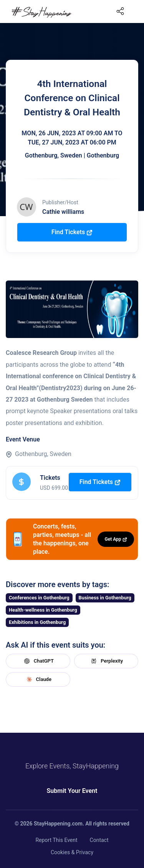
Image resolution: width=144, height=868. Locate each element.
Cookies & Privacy (72, 852)
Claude (38, 679)
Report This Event (56, 840)
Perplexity (106, 661)
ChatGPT (38, 661)
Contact (99, 840)
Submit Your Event (72, 791)
